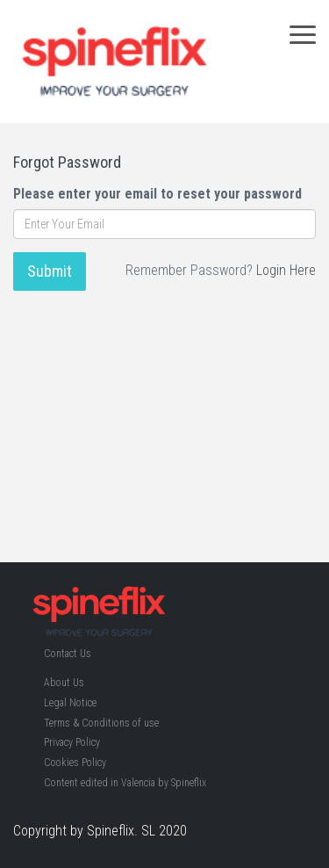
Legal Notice (70, 703)
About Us (64, 683)
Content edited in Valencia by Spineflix (125, 783)
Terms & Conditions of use (101, 723)
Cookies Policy (75, 763)
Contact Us (68, 654)
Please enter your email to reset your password (157, 194)
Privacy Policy (72, 742)
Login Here (286, 270)
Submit (50, 271)
